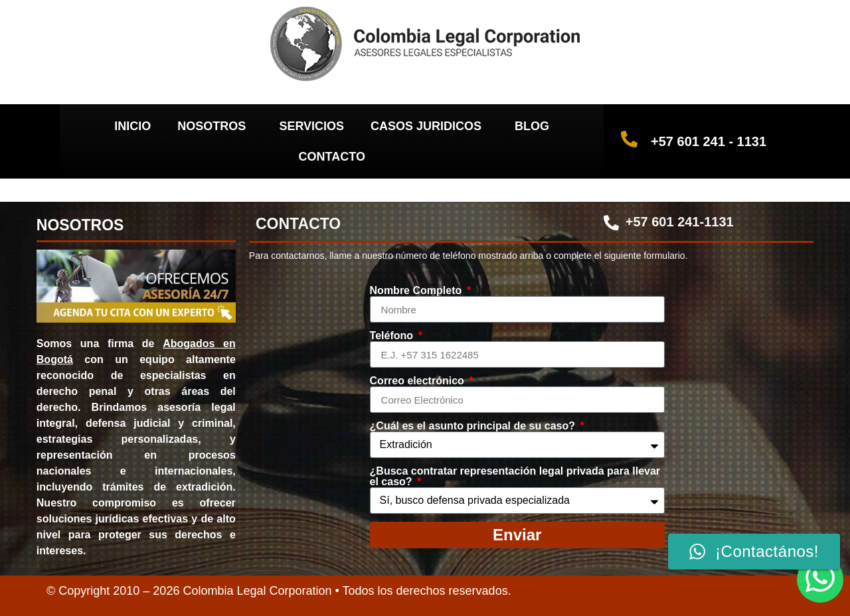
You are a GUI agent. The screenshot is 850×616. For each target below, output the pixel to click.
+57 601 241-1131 (680, 222)
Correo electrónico (419, 381)
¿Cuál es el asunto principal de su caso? (474, 426)
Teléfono (393, 336)
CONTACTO (332, 157)
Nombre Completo (417, 291)
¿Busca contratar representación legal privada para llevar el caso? (515, 477)
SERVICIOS (311, 126)
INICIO (132, 126)
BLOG (532, 126)
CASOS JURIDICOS (429, 126)
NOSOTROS (215, 126)
